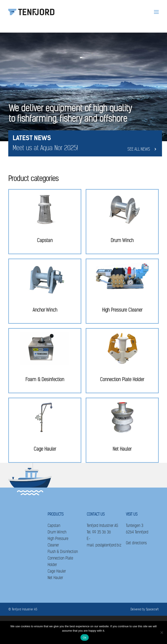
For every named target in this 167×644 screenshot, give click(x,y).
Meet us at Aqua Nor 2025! (45, 148)
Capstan (54, 525)
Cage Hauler (57, 571)
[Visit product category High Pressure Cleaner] (122, 291)
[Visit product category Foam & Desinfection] (45, 361)
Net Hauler (55, 578)
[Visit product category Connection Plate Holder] (122, 361)
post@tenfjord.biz (108, 545)
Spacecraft (152, 609)
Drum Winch (57, 532)
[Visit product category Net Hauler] (122, 430)
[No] (162, 632)
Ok (84, 638)
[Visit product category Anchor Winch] (45, 291)
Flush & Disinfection (63, 552)
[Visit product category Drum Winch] (122, 222)
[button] (156, 12)
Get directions (136, 543)
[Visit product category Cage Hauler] (45, 430)
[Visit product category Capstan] (45, 222)
